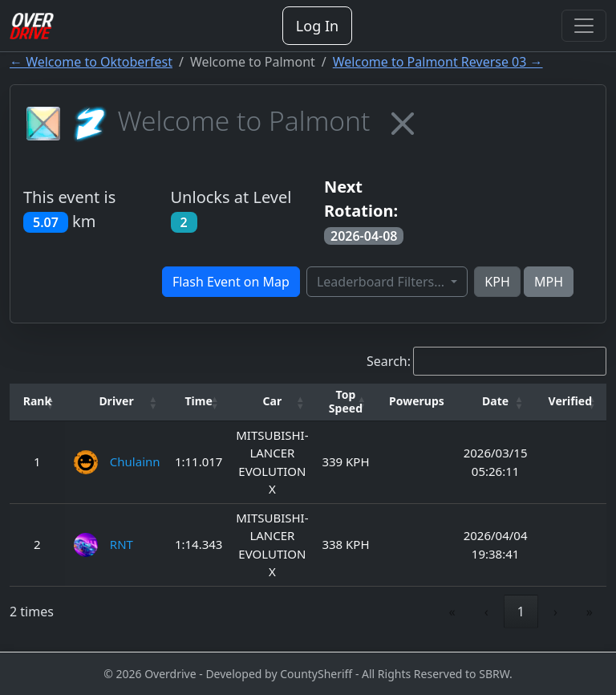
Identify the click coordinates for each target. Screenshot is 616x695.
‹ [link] (486, 612)
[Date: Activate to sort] (496, 402)
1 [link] (521, 612)
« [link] (452, 612)
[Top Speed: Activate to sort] (346, 402)
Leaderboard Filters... (382, 282)
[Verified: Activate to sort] (570, 402)
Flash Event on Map (231, 282)
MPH (549, 282)
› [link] (555, 612)
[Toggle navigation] (584, 26)
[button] (37, 402)
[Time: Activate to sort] (199, 402)
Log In (317, 26)
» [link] (590, 612)
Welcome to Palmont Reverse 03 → (438, 62)
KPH (497, 282)
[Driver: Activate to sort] (116, 402)
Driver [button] (116, 401)
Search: (389, 361)
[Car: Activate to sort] (272, 402)
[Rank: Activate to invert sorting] (37, 402)
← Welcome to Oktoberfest (91, 62)
